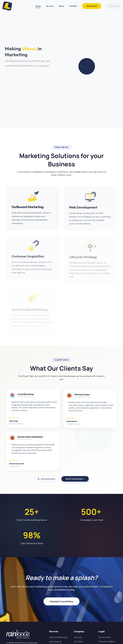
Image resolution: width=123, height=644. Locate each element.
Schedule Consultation (61, 601)
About (61, 6)
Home (38, 6)
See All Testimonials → (75, 479)
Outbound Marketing (58, 637)
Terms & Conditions (107, 641)
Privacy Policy (105, 637)
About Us (78, 637)
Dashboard (113, 6)
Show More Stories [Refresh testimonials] (46, 479)
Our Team (78, 641)
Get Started (92, 6)
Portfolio (73, 6)
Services (50, 6)
